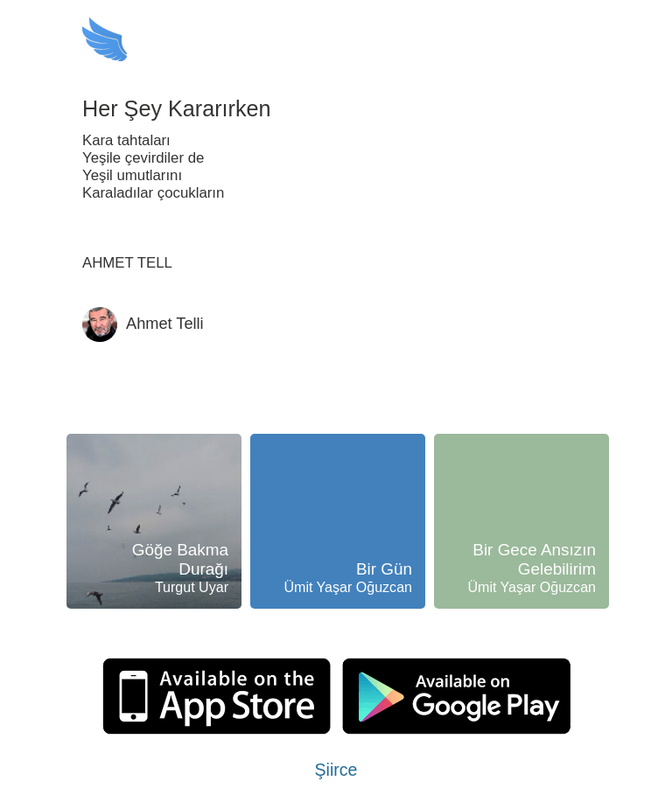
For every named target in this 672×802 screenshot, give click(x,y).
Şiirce (336, 770)
